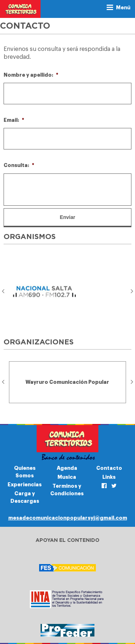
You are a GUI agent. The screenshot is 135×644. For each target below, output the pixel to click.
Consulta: (19, 165)
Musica (67, 477)
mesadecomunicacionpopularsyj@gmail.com (68, 518)
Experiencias (25, 485)
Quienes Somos (25, 472)
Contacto (109, 468)
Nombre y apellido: (31, 75)
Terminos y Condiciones (67, 490)
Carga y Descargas (25, 497)
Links (109, 477)
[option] (67, 292)
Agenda (67, 468)
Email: (14, 120)
